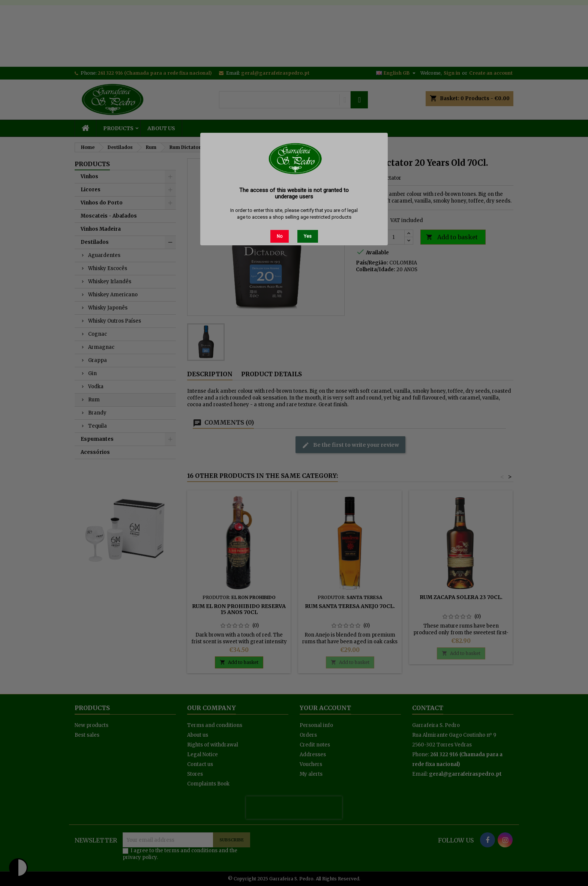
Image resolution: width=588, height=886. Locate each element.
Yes (308, 236)
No (280, 236)
